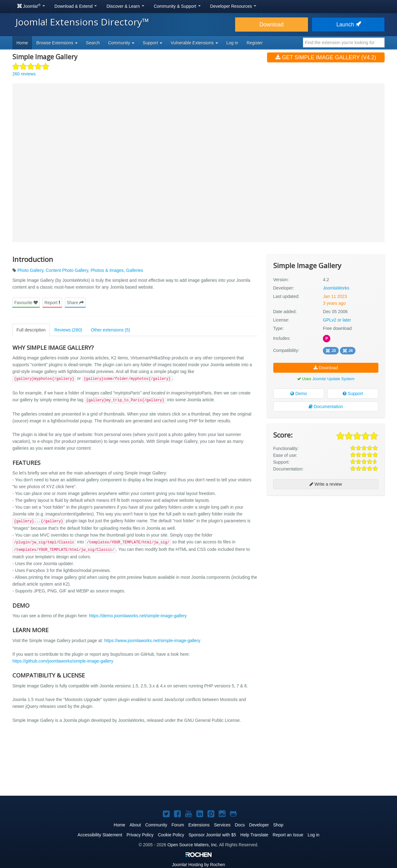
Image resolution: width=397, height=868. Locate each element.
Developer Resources (233, 6)
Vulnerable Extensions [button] (194, 43)
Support (353, 394)
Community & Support (177, 6)
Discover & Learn (125, 6)
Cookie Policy (171, 835)
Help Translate (254, 835)
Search (93, 43)
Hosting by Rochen (198, 865)
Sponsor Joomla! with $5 (212, 835)
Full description (31, 330)
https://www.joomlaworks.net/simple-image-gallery (152, 641)
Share (75, 303)
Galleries (134, 270)
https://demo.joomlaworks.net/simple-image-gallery (138, 616)
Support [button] (152, 43)
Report (52, 303)
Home (22, 43)
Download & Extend (76, 6)
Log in (232, 43)
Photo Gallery (30, 270)
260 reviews (24, 74)
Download (271, 25)
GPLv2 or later (337, 320)
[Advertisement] (326, 540)
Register (255, 43)
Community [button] (121, 43)
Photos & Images (107, 270)
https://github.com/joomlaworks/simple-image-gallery (63, 661)
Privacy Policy (140, 835)
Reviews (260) (68, 330)
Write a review (326, 484)
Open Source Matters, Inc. (193, 845)
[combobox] (344, 43)
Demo (299, 394)
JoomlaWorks (336, 288)
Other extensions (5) (111, 330)
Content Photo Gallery (67, 270)
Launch (348, 25)
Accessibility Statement (100, 835)
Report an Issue (288, 835)
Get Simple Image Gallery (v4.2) (326, 57)
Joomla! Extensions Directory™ (82, 22)
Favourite (26, 303)
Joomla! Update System (333, 379)
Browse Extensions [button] (57, 43)
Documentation (326, 407)
